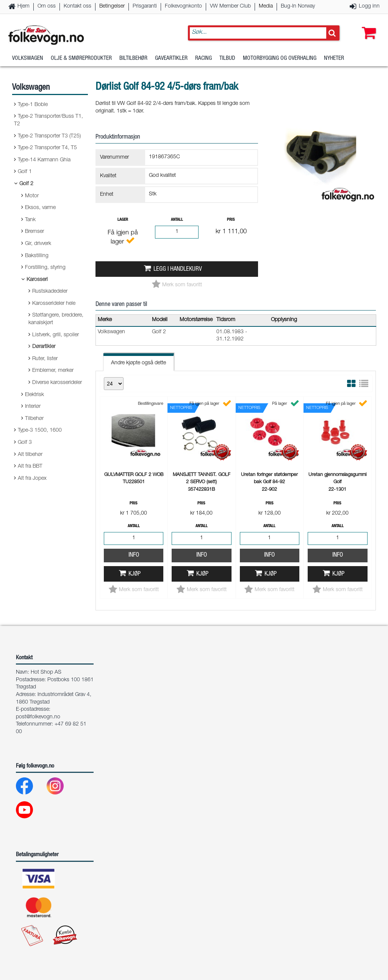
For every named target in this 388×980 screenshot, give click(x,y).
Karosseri (37, 280)
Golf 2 (26, 184)
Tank (30, 220)
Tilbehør (34, 419)
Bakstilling (37, 256)
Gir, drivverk (38, 244)
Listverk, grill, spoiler (56, 335)
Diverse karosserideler (57, 383)
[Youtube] (31, 812)
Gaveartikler (171, 59)
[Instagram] (61, 788)
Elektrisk (34, 395)
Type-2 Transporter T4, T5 (47, 148)
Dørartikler (44, 347)
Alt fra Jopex (32, 479)
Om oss (47, 6)
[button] (367, 25)
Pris (231, 220)
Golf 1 (25, 172)
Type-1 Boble (33, 105)
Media (266, 6)
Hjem (23, 6)
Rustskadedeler (50, 292)
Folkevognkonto (183, 6)
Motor (32, 196)
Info (134, 555)
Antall (177, 220)
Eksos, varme (40, 208)
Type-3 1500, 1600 (40, 431)
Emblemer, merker (53, 371)
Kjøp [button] (135, 574)
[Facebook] (31, 788)
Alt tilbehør (30, 455)
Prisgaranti (145, 6)
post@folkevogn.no (38, 717)
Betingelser (112, 6)
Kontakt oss (77, 6)
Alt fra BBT (30, 467)
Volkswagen (28, 59)
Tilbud (227, 59)
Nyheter (334, 59)
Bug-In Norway (298, 6)
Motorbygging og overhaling (280, 59)
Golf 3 (25, 443)
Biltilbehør (133, 59)
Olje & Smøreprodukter (81, 59)
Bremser (34, 232)
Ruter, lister (45, 359)
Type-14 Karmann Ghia (44, 160)
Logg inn (369, 6)
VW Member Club (230, 6)
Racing (203, 59)
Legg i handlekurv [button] (178, 269)
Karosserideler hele (54, 304)
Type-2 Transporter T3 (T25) (49, 136)
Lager (123, 220)
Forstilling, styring (45, 268)
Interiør (33, 407)
